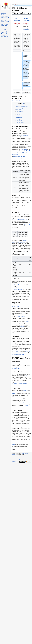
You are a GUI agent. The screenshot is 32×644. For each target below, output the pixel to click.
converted (26, 322)
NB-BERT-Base (21, 242)
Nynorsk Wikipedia (18, 290)
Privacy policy (14, 457)
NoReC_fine (27, 224)
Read (16, 7)
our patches (24, 402)
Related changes (4, 31)
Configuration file (16, 369)
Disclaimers (14, 461)
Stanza (22, 327)
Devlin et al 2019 (23, 135)
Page (13, 4)
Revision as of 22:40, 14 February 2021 (26, 19)
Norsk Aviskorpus (18, 285)
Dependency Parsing (5, 18)
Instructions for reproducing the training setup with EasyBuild (21, 384)
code (17, 351)
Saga (26, 376)
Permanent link (4, 35)
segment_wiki (15, 306)
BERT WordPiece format (18, 354)
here (13, 445)
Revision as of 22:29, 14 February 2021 (17, 19)
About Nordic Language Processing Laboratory (20, 459)
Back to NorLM (16, 101)
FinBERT (24, 149)
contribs (17, 25)
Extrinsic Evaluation (5, 22)
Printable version (4, 34)
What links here (4, 30)
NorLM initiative (26, 143)
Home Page (4, 13)
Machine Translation (5, 16)
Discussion (17, 4)
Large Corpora (4, 19)
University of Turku (25, 151)
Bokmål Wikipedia (18, 288)
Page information (4, 37)
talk (19, 23)
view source (17, 22)
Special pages (4, 32)
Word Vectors (4, 20)
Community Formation (5, 23)
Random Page (4, 26)
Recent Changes (4, 24)
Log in (30, 1)
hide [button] (24, 103)
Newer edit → (26, 29)
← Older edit (17, 28)
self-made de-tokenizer (21, 316)
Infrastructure (4, 15)
